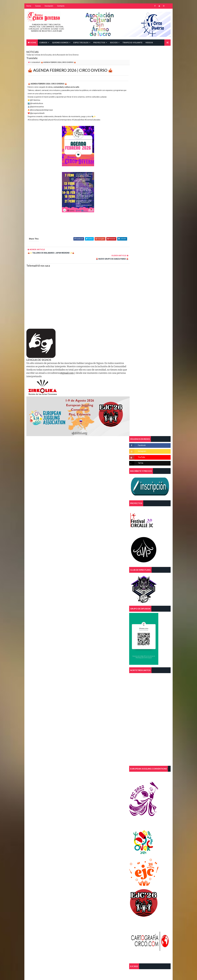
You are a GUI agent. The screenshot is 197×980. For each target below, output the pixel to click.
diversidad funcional (86, 829)
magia (80, 838)
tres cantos (98, 846)
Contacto (61, 6)
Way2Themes (48, 922)
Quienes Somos (60, 43)
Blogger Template (74, 922)
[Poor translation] (9, 943)
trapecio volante (96, 842)
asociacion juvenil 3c (86, 820)
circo (105, 820)
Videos (149, 43)
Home (29, 6)
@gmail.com (84, 367)
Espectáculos (81, 43)
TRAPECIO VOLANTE (132, 43)
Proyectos (99, 43)
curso (93, 824)
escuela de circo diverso (88, 833)
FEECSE (107, 833)
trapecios (82, 846)
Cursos (38, 6)
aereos (96, 816)
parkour (107, 838)
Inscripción (49, 6)
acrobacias (83, 816)
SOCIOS (114, 43)
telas (80, 842)
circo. (80, 824)
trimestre (82, 851)
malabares (93, 838)
